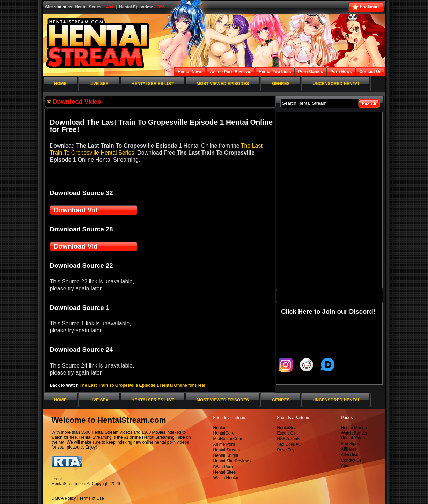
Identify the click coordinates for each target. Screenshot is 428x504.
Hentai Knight (226, 455)
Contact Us (351, 460)
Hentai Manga (354, 428)
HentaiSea (287, 428)
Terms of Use (92, 498)
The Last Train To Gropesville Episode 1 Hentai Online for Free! (142, 385)
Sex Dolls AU (289, 444)
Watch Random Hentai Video (355, 436)
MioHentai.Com (228, 439)
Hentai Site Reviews (232, 461)
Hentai (219, 428)
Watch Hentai (226, 478)
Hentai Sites (225, 472)
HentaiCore (224, 433)
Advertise (350, 455)
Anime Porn (224, 444)
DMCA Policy (64, 498)
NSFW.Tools (289, 439)
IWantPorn (223, 467)
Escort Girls (288, 433)
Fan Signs (350, 444)
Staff (345, 466)
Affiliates (349, 449)
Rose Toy (286, 450)
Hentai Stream (227, 450)
